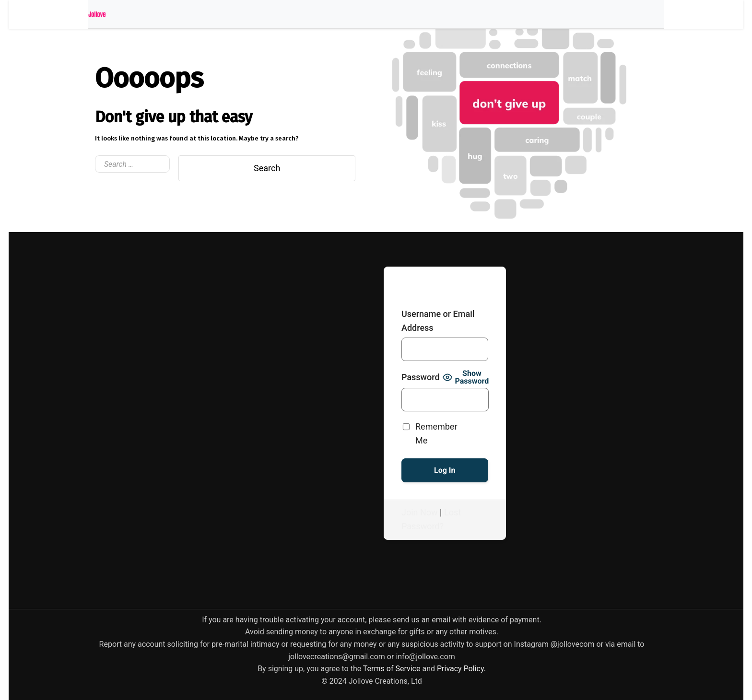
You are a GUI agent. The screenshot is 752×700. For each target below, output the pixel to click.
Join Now (420, 512)
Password (421, 377)
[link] (392, 669)
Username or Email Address (438, 321)
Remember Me (436, 433)
